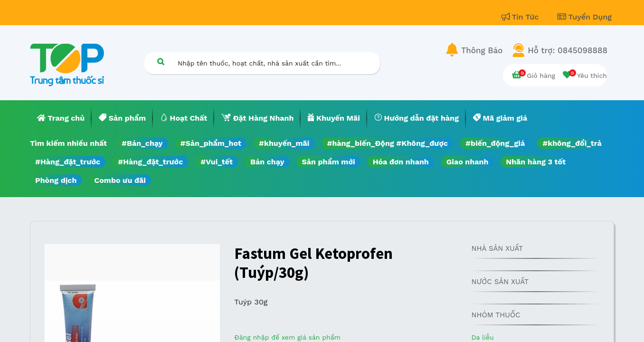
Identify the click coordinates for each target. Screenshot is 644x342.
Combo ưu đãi (120, 180)
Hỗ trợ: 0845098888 (568, 50)
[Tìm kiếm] (161, 62)
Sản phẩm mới (329, 162)
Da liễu (482, 337)
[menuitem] (61, 118)
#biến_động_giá (495, 143)
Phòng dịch (56, 180)
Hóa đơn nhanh (401, 162)
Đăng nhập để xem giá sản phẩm (287, 337)
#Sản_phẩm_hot (211, 143)
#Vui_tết (217, 162)
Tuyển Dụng (585, 17)
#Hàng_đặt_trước (68, 162)
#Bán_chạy (142, 143)
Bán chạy (267, 162)
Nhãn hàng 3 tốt (536, 162)
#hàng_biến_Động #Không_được (387, 143)
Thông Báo (482, 50)
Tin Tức (521, 17)
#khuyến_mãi (284, 143)
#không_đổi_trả (572, 143)
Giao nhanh (468, 162)
